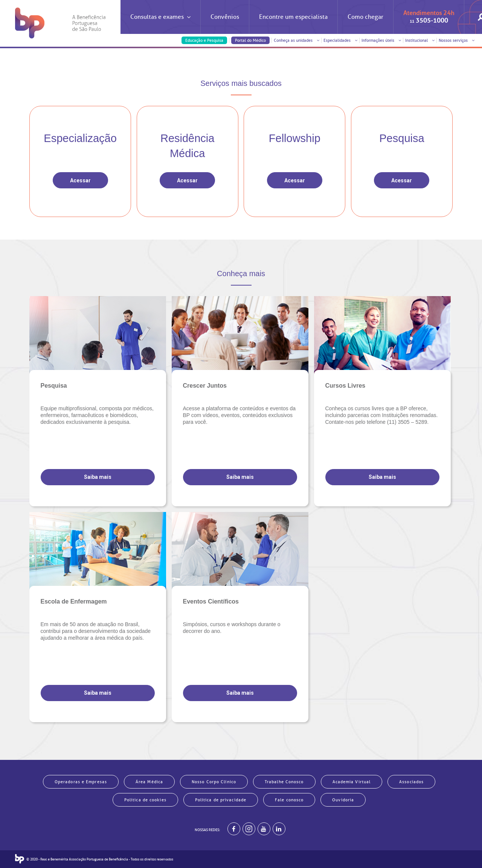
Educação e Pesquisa (204, 40)
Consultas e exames (160, 24)
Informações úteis (381, 40)
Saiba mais (98, 477)
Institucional (420, 40)
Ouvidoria (343, 800)
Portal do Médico (250, 40)
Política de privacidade (221, 800)
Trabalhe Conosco (284, 782)
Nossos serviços (457, 40)
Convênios (225, 17)
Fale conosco (289, 800)
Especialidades (340, 40)
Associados (411, 782)
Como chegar (365, 17)
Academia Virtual (352, 782)
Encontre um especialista (293, 17)
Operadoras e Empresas (81, 782)
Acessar (80, 180)
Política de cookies (145, 800)
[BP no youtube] (264, 829)
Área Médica (149, 782)
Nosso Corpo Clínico (214, 782)
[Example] (249, 829)
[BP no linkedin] (279, 829)
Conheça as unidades (297, 40)
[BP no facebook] (234, 829)
